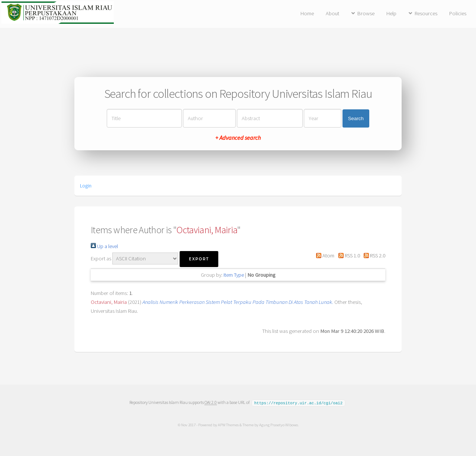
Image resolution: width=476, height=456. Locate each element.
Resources (426, 13)
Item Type (234, 275)
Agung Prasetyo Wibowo (278, 424)
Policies (458, 13)
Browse (366, 13)
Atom (324, 256)
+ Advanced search (238, 138)
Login (86, 186)
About (332, 13)
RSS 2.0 (373, 256)
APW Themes (228, 424)
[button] (199, 259)
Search (356, 118)
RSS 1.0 (348, 256)
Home (307, 13)
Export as (101, 258)
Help (391, 13)
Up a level (104, 246)
